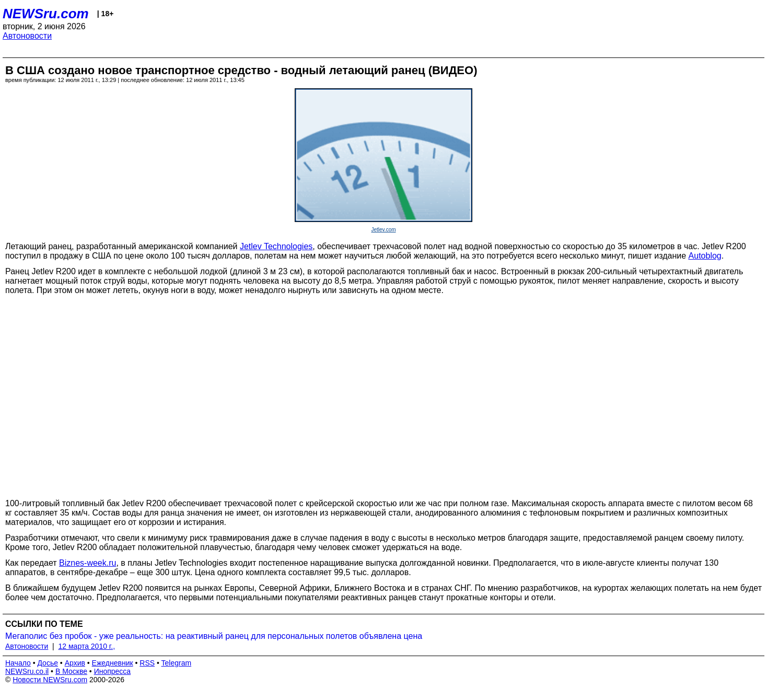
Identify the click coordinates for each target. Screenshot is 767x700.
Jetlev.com (383, 230)
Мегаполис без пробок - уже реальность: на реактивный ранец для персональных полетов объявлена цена (214, 636)
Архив (75, 663)
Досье (48, 663)
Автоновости (27, 36)
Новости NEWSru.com (50, 680)
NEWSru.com (46, 14)
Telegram (177, 663)
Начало (18, 663)
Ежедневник (113, 663)
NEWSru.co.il (27, 671)
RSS (147, 663)
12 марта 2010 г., (87, 646)
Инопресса (113, 671)
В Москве (71, 671)
